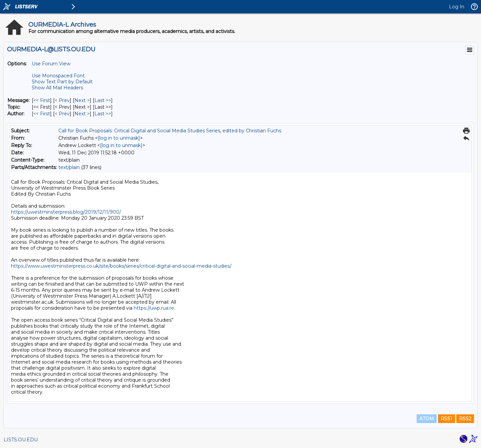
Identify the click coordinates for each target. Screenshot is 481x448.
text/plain (69, 167)
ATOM (427, 419)
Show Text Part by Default (62, 82)
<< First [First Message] (42, 100)
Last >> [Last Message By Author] (103, 114)
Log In (457, 7)
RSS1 (446, 419)
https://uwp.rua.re (154, 308)
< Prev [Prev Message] (62, 100)
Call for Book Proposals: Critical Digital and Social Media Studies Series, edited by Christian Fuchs (170, 131)
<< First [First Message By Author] (42, 114)
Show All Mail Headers (57, 88)
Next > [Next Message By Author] (82, 114)
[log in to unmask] (119, 138)
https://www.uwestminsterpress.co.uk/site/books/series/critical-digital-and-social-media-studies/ (121, 266)
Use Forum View (51, 64)
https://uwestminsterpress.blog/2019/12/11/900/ (66, 212)
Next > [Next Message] (82, 100)
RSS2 (465, 419)
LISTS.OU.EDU (21, 440)
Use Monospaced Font (58, 76)
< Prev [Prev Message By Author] (62, 114)
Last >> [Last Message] (103, 100)
